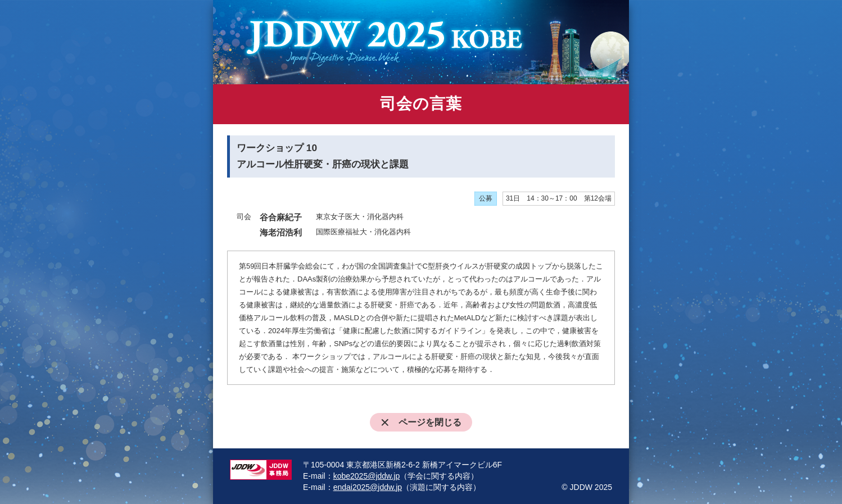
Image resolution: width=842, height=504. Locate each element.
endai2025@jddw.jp (368, 487)
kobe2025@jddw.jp (367, 476)
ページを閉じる (422, 422)
